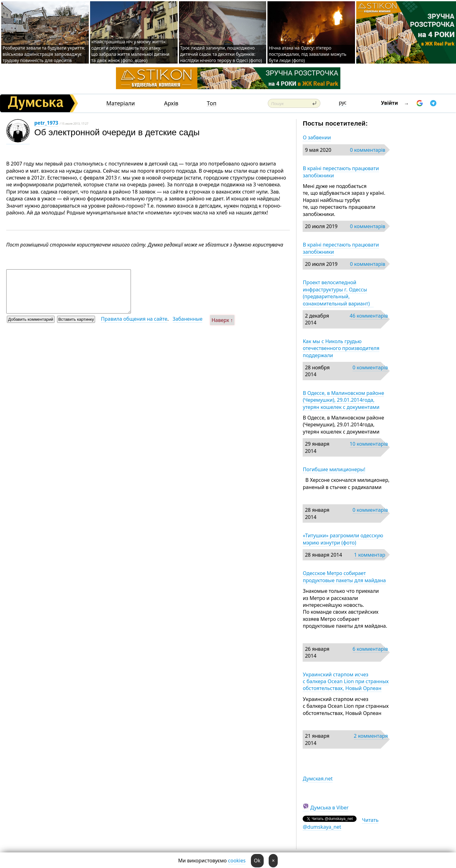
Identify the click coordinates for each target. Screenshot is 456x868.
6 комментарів (370, 649)
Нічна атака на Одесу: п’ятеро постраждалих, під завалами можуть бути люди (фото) (307, 54)
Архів (171, 103)
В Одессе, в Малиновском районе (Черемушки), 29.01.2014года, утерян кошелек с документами (343, 400)
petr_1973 (46, 123)
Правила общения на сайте (134, 319)
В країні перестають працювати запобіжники (341, 172)
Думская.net (318, 779)
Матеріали (121, 103)
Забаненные (188, 319)
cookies (237, 861)
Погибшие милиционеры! (334, 469)
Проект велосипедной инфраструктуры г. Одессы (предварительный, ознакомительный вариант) (338, 293)
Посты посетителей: (335, 123)
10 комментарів (369, 444)
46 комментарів (369, 316)
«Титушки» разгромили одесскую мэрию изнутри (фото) (343, 539)
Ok (257, 861)
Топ (211, 103)
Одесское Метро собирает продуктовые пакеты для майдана (344, 577)
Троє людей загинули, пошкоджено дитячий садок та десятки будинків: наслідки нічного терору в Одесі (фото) (221, 54)
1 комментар (370, 555)
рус (343, 103)
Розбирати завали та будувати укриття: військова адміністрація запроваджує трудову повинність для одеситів (44, 54)
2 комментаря (371, 736)
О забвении (317, 137)
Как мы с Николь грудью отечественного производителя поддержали (341, 348)
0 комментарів (368, 150)
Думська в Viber (330, 808)
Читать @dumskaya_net (341, 823)
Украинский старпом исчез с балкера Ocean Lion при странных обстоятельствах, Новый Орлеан (346, 681)
